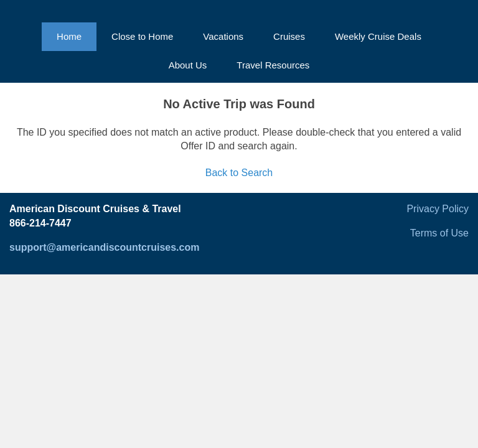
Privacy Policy (438, 209)
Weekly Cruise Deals (378, 36)
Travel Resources (273, 65)
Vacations (223, 36)
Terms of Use (439, 233)
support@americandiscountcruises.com (104, 247)
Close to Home (142, 36)
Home (69, 36)
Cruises (289, 36)
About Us (188, 65)
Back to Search (239, 173)
